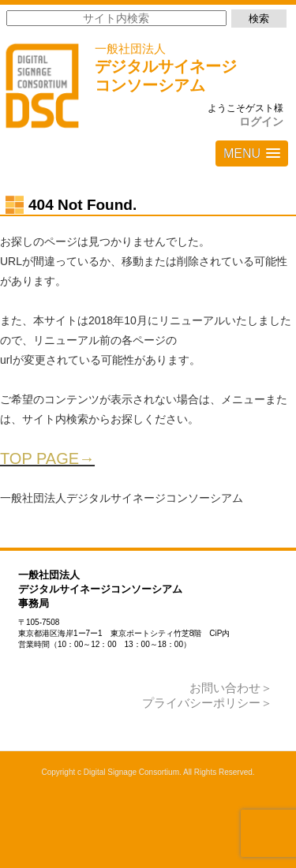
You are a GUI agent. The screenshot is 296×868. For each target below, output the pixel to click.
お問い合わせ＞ (231, 688)
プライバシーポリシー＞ (207, 703)
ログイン (261, 122)
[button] (252, 153)
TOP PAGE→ (47, 458)
